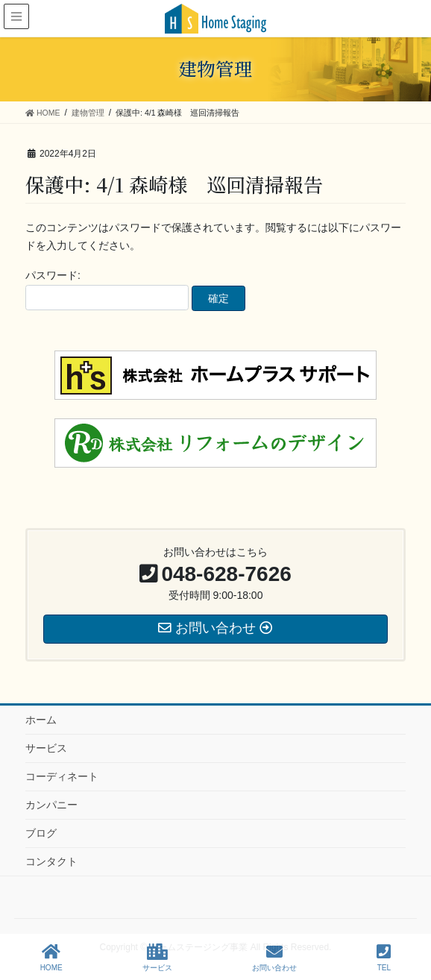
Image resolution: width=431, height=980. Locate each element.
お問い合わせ (274, 958)
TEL (384, 958)
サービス (46, 748)
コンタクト (51, 861)
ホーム (41, 720)
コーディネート (62, 776)
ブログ (41, 833)
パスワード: (107, 289)
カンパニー (51, 805)
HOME (51, 958)
